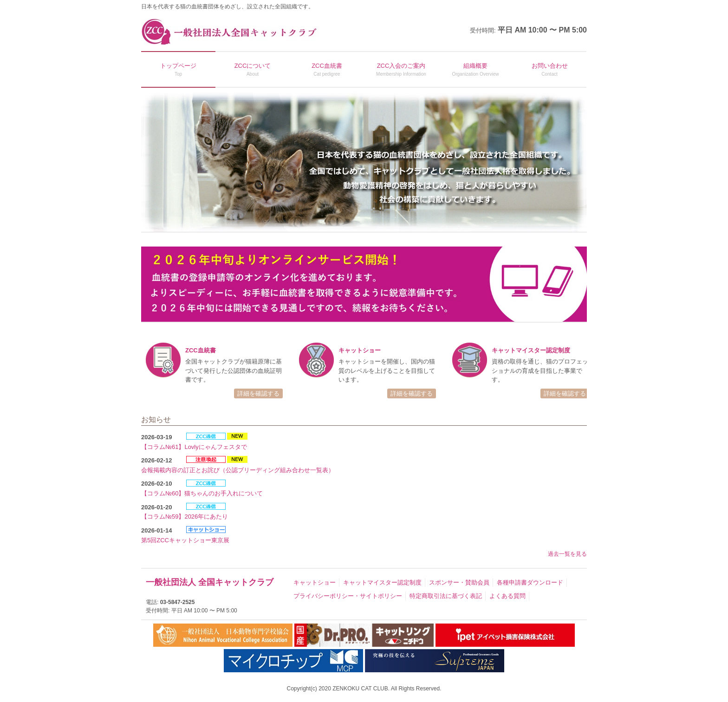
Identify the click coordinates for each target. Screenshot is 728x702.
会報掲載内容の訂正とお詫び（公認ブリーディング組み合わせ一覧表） (238, 470)
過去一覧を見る (567, 554)
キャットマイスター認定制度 (382, 582)
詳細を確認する (258, 393)
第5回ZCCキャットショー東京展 (185, 540)
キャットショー (315, 582)
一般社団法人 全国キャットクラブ (210, 582)
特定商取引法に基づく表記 (446, 596)
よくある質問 (507, 596)
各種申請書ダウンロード (530, 582)
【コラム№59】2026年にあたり (185, 517)
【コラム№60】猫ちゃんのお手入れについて (202, 493)
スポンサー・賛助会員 (459, 582)
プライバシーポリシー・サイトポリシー (348, 596)
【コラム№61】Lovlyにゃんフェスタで (194, 447)
